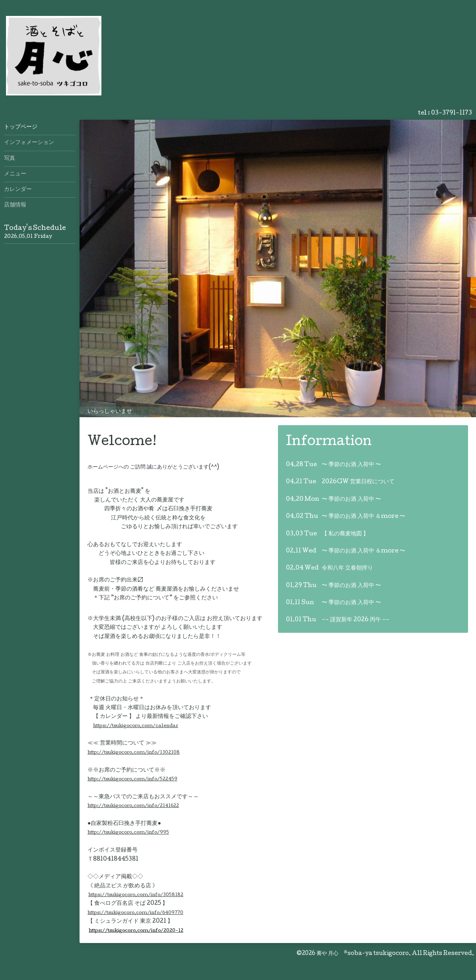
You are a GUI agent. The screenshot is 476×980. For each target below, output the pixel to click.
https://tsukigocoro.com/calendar (136, 726)
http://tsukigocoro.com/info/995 (128, 833)
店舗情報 (15, 205)
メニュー (15, 174)
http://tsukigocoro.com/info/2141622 (133, 806)
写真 (10, 159)
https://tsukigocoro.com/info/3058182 (136, 895)
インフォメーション (29, 143)
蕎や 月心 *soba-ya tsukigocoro (363, 954)
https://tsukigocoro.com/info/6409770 (135, 913)
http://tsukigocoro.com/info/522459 (132, 779)
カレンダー (18, 190)
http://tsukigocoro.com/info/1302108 (134, 753)
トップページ (21, 127)
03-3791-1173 (452, 113)
